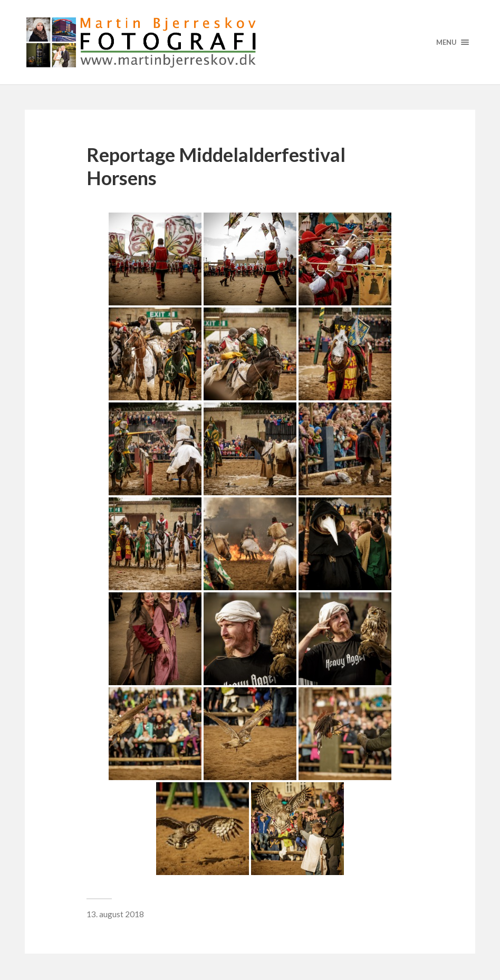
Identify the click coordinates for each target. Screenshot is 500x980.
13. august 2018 (115, 914)
